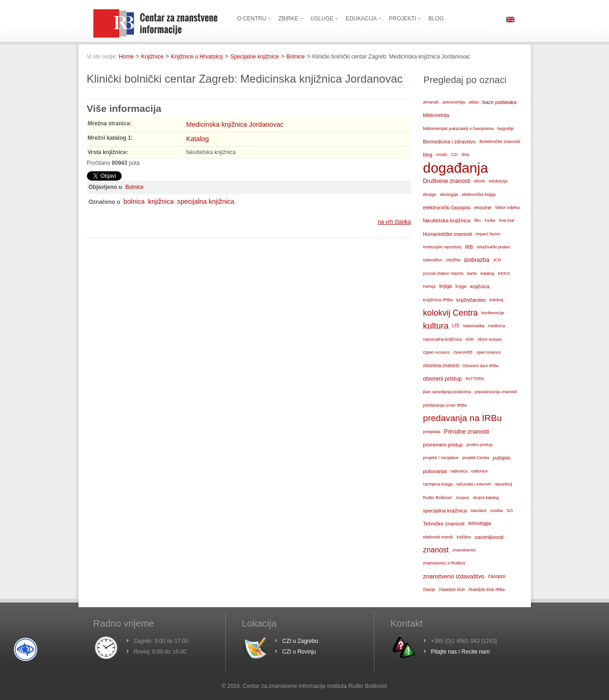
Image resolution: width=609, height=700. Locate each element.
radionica (459, 471)
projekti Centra (476, 458)
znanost (436, 550)
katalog (487, 273)
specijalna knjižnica (206, 201)
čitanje (429, 590)
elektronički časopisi (447, 207)
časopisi (497, 576)
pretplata (432, 431)
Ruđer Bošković (438, 498)
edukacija (498, 181)
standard (478, 511)
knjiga (446, 286)
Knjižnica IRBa (438, 300)
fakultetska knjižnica (447, 220)
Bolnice (296, 57)
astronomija (454, 102)
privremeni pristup (443, 445)
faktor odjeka (507, 207)
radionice (479, 471)
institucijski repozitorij (442, 247)
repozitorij (504, 484)
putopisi (501, 458)
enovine (483, 207)
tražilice (464, 537)
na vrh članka (394, 222)
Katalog (198, 139)
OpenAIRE (463, 352)
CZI (454, 155)
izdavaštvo (433, 260)
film (478, 220)
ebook (479, 181)
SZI (510, 511)
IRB (469, 247)
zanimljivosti (489, 537)
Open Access (436, 352)
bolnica (134, 201)
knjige (461, 286)
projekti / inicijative (441, 457)
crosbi (442, 155)
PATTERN (475, 379)
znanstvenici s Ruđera (444, 563)
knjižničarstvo (471, 300)
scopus (463, 498)
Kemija (429, 286)
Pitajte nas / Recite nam (461, 652)
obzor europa (490, 339)
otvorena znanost (441, 366)
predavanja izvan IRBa (445, 405)
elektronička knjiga (479, 194)
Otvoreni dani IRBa (481, 366)
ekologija (449, 194)
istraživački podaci (493, 247)
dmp (465, 155)
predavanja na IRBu (463, 418)
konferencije (493, 313)
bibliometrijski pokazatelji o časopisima (458, 129)
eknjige (430, 194)
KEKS (504, 273)
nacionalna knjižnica (443, 339)
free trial (506, 220)
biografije (505, 129)
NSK (470, 339)
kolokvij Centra (451, 313)
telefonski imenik (438, 537)
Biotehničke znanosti (500, 141)
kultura (436, 326)
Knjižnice (152, 57)
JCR (497, 260)
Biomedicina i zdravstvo (449, 142)
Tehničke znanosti (444, 524)
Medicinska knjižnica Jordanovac (235, 124)
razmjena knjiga (438, 484)
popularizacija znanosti (496, 392)
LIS (456, 326)
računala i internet (473, 484)
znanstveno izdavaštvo (454, 576)
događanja (456, 168)
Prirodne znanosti (467, 432)
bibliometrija (436, 115)
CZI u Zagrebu (300, 641)
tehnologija (480, 523)
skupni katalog (486, 498)
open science (489, 352)
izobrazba (477, 260)
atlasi (474, 102)
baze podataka (499, 102)
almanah (431, 102)
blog (428, 155)
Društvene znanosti (447, 181)
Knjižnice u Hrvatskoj (197, 57)
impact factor (488, 234)
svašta (496, 510)
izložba (453, 260)
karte (472, 273)
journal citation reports (443, 273)
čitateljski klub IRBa (486, 590)
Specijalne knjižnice (255, 57)
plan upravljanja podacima (447, 392)
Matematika (474, 326)
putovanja (435, 471)
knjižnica (161, 201)
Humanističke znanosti (448, 234)
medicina (497, 326)
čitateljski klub (452, 590)
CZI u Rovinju (299, 652)
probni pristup (479, 445)
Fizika (490, 220)
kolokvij (497, 300)
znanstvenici (464, 550)
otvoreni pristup (443, 379)
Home (126, 57)
